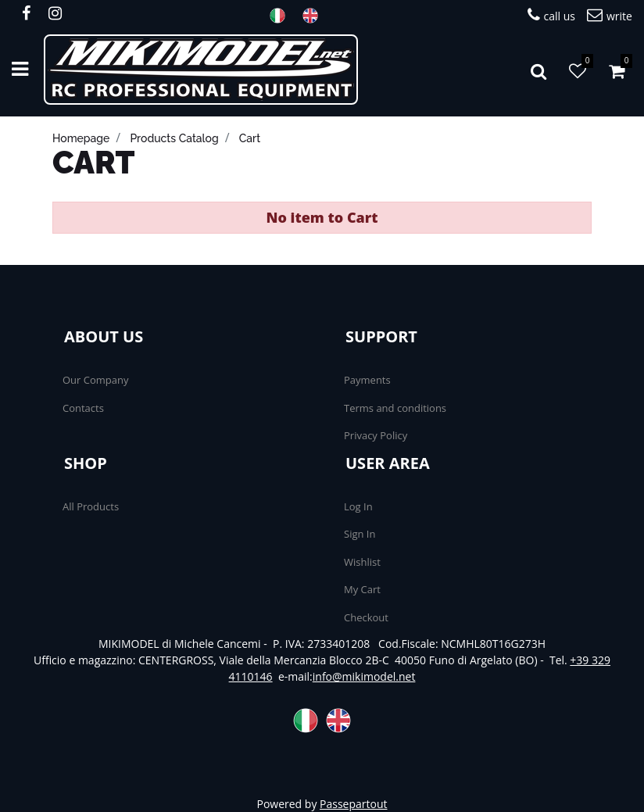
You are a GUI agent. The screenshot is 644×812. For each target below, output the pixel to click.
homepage (81, 138)
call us (551, 15)
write (610, 15)
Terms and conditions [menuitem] (395, 408)
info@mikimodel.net (364, 676)
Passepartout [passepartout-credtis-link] (353, 804)
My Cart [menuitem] (362, 589)
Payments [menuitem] (367, 380)
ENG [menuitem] (315, 16)
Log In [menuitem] (358, 506)
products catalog (174, 138)
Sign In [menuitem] (360, 534)
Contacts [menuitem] (83, 408)
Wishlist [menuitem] (362, 562)
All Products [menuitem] (91, 506)
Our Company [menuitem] (95, 380)
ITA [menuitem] (282, 16)
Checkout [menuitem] (366, 617)
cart (250, 138)
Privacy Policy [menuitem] (376, 435)
